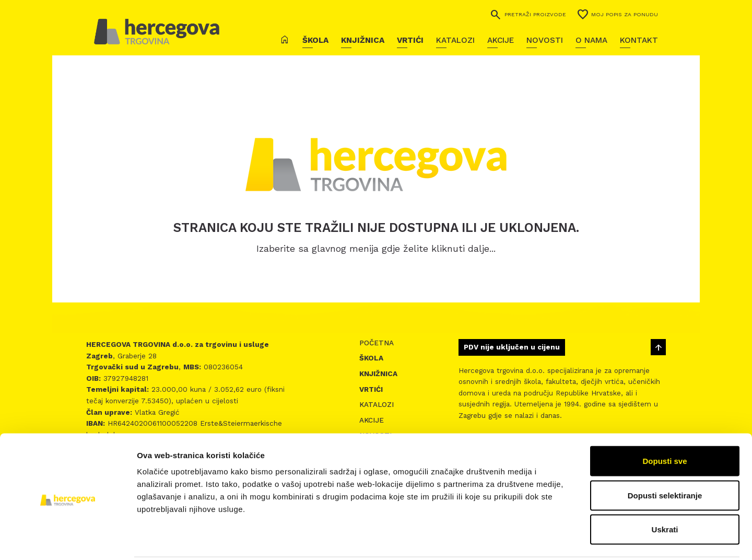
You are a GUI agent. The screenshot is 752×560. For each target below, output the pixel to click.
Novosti (545, 40)
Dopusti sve (665, 423)
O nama (591, 40)
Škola (315, 40)
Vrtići (410, 40)
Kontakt (639, 40)
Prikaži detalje (541, 539)
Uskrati (665, 491)
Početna (377, 343)
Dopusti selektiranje (665, 457)
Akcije (501, 40)
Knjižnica (363, 40)
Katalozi (455, 40)
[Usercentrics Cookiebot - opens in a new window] (68, 540)
